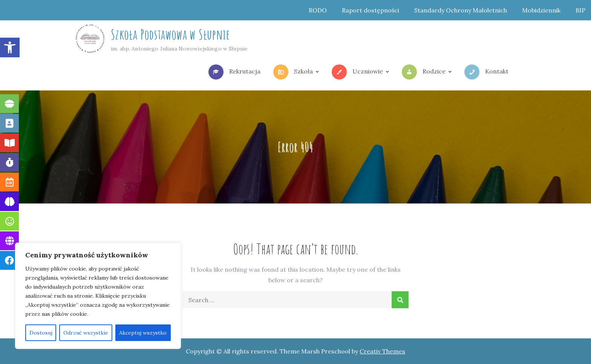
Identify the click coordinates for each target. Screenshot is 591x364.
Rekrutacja (234, 72)
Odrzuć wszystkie (86, 333)
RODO (318, 10)
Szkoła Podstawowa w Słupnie (170, 34)
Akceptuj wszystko (143, 333)
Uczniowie (357, 72)
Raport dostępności (371, 10)
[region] (98, 296)
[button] (10, 47)
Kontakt (486, 72)
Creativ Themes (382, 351)
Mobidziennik (541, 10)
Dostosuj (41, 333)
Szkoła (293, 72)
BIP (580, 10)
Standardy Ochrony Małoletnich (461, 10)
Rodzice (424, 72)
